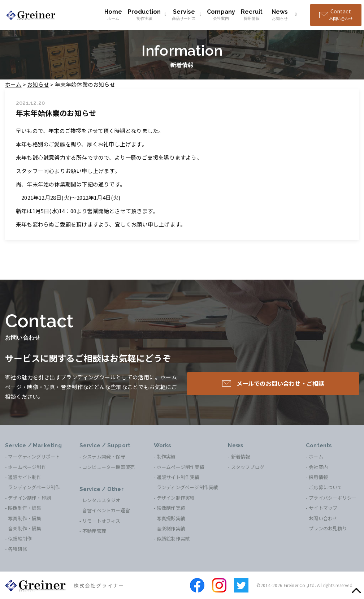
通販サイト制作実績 (178, 477)
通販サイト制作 (25, 477)
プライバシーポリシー (333, 498)
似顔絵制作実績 (173, 538)
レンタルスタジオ (101, 500)
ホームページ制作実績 (181, 467)
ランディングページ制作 (34, 487)
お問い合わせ (323, 518)
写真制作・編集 (25, 518)
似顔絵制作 (20, 538)
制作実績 (166, 456)
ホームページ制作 (27, 467)
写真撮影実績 (171, 518)
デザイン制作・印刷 (29, 498)
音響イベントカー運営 (106, 510)
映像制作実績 (171, 508)
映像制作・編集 (25, 508)
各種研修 (18, 549)
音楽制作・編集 (25, 528)
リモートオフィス (101, 521)
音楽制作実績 (171, 528)
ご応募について (325, 487)
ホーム (316, 456)
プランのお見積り (328, 528)
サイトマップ (323, 508)
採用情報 (318, 477)
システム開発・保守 (104, 456)
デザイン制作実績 (176, 498)
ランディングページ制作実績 (188, 487)
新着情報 (241, 456)
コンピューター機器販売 (109, 467)
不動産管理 (94, 531)
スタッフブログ (248, 467)
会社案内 (318, 467)
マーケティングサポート (34, 456)
